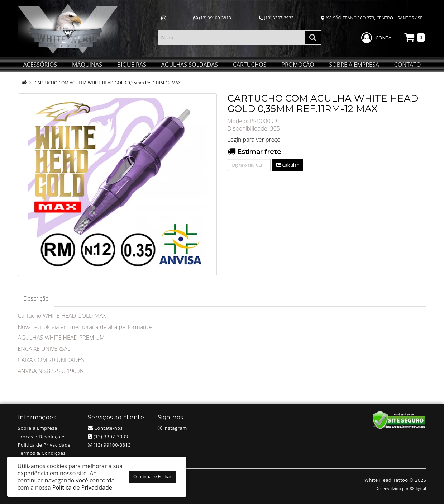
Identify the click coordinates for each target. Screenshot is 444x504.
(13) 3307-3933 (276, 18)
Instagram (172, 428)
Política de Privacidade (44, 445)
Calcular (287, 165)
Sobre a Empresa (38, 428)
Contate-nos (105, 428)
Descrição (36, 298)
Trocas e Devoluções (42, 437)
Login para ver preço (254, 140)
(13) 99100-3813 (212, 18)
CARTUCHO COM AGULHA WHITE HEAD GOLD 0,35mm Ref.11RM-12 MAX (108, 83)
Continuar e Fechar (152, 477)
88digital (418, 489)
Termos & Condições (42, 453)
